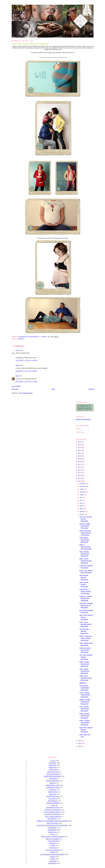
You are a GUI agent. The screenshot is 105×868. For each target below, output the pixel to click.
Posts (79, 429)
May (81, 503)
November (83, 486)
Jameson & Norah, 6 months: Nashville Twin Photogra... (85, 533)
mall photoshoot (53, 816)
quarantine (53, 841)
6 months (53, 765)
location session (52, 814)
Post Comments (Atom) (26, 393)
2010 (80, 741)
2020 (80, 456)
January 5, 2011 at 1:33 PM (26, 371)
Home (53, 389)
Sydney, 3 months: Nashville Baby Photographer (85, 723)
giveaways (53, 799)
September (83, 492)
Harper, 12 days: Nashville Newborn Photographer (85, 561)
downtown (53, 792)
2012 (80, 478)
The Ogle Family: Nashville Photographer (84, 631)
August (82, 495)
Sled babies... (83, 683)
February (82, 511)
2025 (80, 442)
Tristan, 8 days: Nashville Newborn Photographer (85, 678)
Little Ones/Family (52, 812)
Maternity (21, 339)
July (81, 498)
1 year (53, 761)
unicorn (53, 861)
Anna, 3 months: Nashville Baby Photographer (84, 671)
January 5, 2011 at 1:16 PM (26, 360)
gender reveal (53, 796)
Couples (53, 790)
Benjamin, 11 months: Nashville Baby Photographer (86, 598)
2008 (80, 746)
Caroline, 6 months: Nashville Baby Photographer (85, 650)
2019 (80, 459)
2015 (80, 470)
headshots (53, 801)
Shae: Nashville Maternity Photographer (84, 577)
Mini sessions (53, 823)
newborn (52, 828)
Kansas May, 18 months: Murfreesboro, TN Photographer (86, 605)
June (81, 500)
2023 (80, 448)
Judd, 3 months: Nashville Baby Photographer (84, 540)
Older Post (91, 389)
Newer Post (15, 389)
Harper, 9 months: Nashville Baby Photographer (84, 664)
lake (53, 805)
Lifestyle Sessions (53, 810)
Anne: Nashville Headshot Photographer (84, 584)
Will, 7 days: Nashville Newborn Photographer (86, 519)
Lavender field (53, 807)
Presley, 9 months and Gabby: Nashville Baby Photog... (85, 638)
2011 (80, 481)
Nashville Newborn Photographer (52, 825)
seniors (53, 843)
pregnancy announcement (53, 837)
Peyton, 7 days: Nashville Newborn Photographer (85, 624)
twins (53, 859)
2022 (80, 450)
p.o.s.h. (18, 350)
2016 (80, 467)
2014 (80, 473)
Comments (81, 432)
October (82, 489)
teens (53, 852)
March (82, 509)
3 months (53, 763)
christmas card (53, 785)
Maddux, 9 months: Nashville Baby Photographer (85, 702)
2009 (80, 744)
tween (53, 857)
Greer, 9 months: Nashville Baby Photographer (84, 709)
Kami (17, 376)
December (83, 484)
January (82, 514)
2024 (80, 445)
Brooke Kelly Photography (83, 419)
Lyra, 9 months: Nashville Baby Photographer (84, 688)
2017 (80, 464)
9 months (53, 767)
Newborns (52, 830)
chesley (18, 365)
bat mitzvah (53, 772)
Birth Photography (53, 776)
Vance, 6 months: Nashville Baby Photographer (84, 554)
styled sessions (53, 850)
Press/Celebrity (53, 839)
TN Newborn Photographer (52, 854)
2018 (80, 462)
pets (53, 834)
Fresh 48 (53, 794)
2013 (80, 476)
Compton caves (53, 787)
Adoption (53, 770)
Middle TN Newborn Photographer (52, 821)
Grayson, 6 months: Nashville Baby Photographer (85, 526)
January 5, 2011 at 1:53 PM (26, 381)
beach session (53, 774)
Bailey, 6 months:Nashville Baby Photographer (85, 547)
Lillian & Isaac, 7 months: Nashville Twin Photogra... (85, 591)
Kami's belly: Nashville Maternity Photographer (86, 730)
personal (53, 832)
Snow (53, 846)
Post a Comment (16, 386)
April (81, 506)
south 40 (53, 848)
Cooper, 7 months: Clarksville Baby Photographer (85, 695)
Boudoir (53, 779)
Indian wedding (53, 803)
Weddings (53, 863)
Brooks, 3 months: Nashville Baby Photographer (85, 716)
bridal (53, 783)
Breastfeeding (53, 781)
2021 (80, 453)
